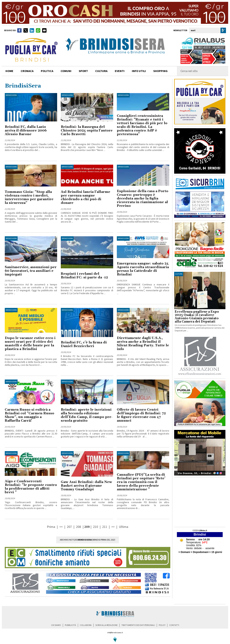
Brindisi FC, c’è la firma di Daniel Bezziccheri (84, 344)
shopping (160, 71)
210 (95, 527)
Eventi (120, 71)
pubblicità (70, 625)
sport (83, 71)
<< (61, 527)
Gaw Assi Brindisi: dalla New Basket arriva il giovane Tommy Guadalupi (86, 486)
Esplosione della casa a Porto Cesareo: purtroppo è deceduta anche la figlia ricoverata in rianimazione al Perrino (143, 198)
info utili (139, 71)
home (9, 71)
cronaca (27, 71)
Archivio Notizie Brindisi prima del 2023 (88, 540)
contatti (174, 625)
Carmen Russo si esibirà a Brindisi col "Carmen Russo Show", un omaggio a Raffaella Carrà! (29, 415)
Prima (51, 527)
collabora (86, 625)
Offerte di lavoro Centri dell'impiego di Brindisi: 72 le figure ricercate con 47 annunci (141, 415)
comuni (66, 71)
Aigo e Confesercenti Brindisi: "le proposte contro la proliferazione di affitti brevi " (31, 487)
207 (69, 527)
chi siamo (56, 625)
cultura (101, 71)
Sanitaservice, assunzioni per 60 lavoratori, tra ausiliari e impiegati (31, 271)
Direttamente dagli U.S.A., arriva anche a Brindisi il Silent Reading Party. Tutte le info (143, 344)
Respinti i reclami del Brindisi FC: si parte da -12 (84, 276)
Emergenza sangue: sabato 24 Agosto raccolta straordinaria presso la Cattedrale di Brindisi (143, 269)
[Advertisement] (200, 502)
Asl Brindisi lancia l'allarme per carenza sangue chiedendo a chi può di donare (86, 197)
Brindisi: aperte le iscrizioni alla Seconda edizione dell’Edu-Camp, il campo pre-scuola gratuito (87, 415)
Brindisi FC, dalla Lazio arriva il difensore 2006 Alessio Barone (26, 131)
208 (78, 527)
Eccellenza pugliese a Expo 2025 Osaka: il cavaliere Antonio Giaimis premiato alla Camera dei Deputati (197, 317)
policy (162, 625)
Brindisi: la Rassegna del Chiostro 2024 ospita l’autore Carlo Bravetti (87, 131)
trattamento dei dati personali (138, 625)
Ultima (124, 527)
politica (47, 71)
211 (105, 527)
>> (113, 527)
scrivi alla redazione (106, 625)
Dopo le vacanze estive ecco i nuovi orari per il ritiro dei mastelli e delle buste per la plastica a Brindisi (30, 344)
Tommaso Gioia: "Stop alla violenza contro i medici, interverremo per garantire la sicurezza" (29, 197)
